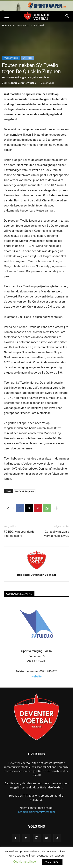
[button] (7, 16)
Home (5, 26)
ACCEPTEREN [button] (52, 862)
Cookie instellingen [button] (25, 862)
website (37, 676)
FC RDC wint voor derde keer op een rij (19, 534)
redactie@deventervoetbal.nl (37, 812)
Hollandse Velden (51, 787)
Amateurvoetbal (21, 26)
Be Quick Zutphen (25, 491)
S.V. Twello (39, 26)
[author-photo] (37, 569)
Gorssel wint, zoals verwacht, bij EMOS (57, 534)
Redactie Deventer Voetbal (22, 83)
